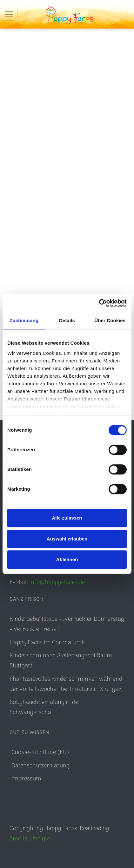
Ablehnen (67, 559)
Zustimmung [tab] (24, 320)
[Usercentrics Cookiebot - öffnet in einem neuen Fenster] (99, 303)
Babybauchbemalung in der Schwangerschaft (45, 708)
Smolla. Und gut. (30, 839)
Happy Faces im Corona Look (47, 643)
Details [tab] (67, 320)
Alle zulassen (67, 518)
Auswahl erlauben (67, 539)
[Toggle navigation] (9, 14)
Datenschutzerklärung (40, 766)
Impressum (26, 779)
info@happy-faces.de (57, 583)
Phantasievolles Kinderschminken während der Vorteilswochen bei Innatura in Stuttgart (66, 684)
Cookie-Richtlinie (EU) (40, 753)
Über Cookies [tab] (110, 320)
